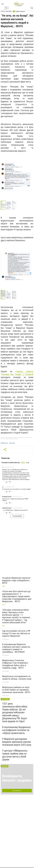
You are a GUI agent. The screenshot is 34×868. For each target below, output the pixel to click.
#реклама (12, 443)
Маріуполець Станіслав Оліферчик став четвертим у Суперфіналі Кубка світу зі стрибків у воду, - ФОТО (15, 664)
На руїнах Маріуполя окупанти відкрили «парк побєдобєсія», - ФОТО (17, 580)
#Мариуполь (4, 443)
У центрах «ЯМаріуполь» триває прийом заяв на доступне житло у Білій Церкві (15, 755)
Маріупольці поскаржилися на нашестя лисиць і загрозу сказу (17, 678)
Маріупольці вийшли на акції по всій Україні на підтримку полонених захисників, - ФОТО (16, 690)
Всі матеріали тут (17, 791)
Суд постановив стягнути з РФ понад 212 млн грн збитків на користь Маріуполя (16, 633)
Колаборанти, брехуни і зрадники (17, 778)
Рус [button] (6, 8)
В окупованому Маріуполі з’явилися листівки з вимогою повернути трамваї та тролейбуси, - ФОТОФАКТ (16, 648)
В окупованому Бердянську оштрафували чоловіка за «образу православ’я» (16, 730)
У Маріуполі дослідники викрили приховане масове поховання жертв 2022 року (17, 742)
